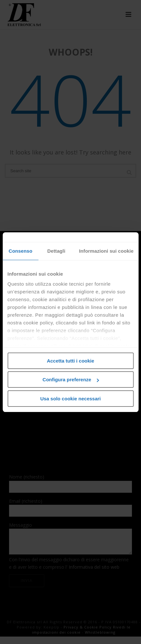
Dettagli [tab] (56, 251)
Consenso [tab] (20, 251)
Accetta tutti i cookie (70, 361)
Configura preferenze (71, 380)
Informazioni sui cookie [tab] (106, 251)
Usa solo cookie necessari (71, 399)
